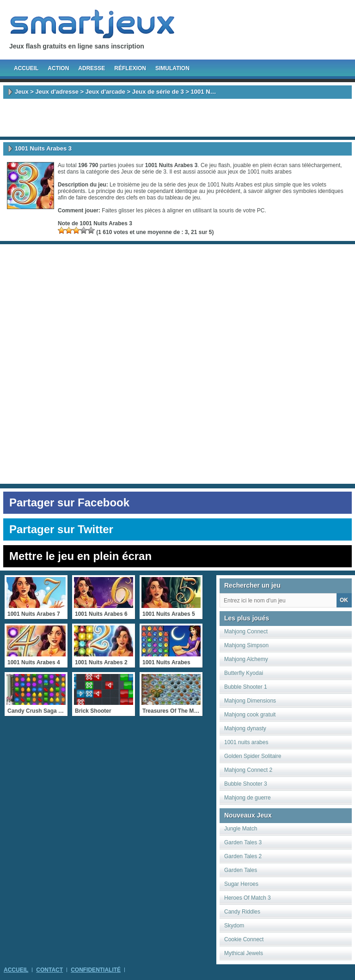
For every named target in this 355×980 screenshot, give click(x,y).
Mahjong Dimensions (250, 701)
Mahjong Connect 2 (248, 770)
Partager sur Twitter (61, 529)
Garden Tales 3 (243, 842)
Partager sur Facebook (69, 502)
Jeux (22, 92)
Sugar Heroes (241, 884)
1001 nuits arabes (269, 172)
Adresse (92, 68)
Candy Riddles (242, 912)
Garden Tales (241, 870)
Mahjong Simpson (246, 645)
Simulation (172, 68)
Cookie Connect (244, 939)
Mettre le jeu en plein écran (80, 556)
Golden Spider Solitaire (253, 756)
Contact (49, 970)
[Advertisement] (177, 118)
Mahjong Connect (246, 631)
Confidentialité (96, 970)
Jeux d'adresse (57, 92)
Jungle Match (241, 829)
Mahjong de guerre (248, 798)
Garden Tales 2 (243, 856)
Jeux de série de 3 (158, 92)
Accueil (26, 68)
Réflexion (130, 68)
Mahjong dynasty (245, 728)
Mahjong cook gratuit (250, 715)
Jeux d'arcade (105, 92)
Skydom (234, 926)
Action (58, 68)
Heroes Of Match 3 (248, 898)
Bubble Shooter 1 (246, 687)
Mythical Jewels (244, 953)
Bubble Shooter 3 (246, 784)
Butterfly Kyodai (244, 673)
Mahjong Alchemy (246, 659)
